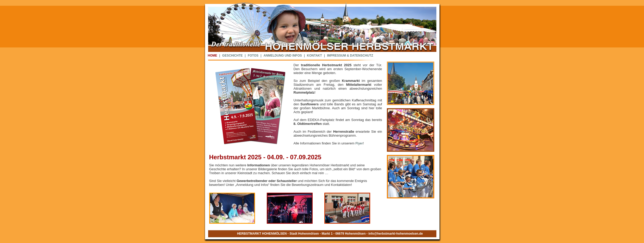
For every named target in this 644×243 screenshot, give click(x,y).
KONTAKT (314, 56)
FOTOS (253, 56)
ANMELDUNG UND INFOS (283, 56)
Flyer (359, 143)
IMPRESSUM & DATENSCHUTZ (350, 56)
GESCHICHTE (233, 56)
